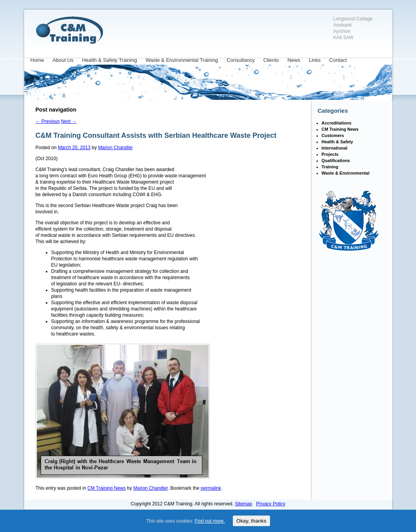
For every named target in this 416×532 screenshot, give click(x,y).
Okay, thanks (251, 521)
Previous (48, 121)
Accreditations (337, 123)
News (294, 60)
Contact (338, 60)
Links (315, 60)
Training (330, 167)
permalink (211, 488)
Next (69, 121)
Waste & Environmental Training (182, 60)
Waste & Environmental (346, 173)
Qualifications (336, 161)
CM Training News (106, 488)
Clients (271, 60)
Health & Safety (338, 142)
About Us (63, 60)
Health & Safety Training (110, 60)
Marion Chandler (116, 148)
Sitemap (243, 504)
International (335, 148)
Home (37, 60)
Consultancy (241, 60)
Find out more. (210, 521)
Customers (333, 135)
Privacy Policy (271, 504)
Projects (330, 154)
